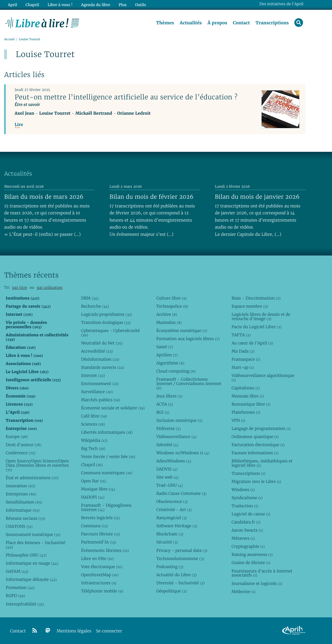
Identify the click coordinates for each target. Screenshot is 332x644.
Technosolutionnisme (180, 559)
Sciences (93, 424)
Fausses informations (255, 453)
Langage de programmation (261, 428)
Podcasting (170, 567)
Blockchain (170, 534)
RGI (163, 412)
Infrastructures (99, 583)
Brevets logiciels (101, 518)
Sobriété (167, 445)
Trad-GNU (169, 485)
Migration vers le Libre (256, 481)
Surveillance (97, 392)
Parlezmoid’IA (99, 542)
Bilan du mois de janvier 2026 (257, 197)
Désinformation (100, 359)
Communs (95, 526)
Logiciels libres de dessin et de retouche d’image (261, 316)
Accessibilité (97, 351)
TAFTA (241, 335)
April (12, 5)
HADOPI (93, 497)
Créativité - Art (174, 510)
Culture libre (171, 298)
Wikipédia (94, 440)
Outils (140, 5)
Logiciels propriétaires (107, 314)
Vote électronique (102, 567)
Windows (243, 490)
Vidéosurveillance (176, 437)
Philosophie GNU (26, 555)
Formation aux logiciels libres (188, 339)
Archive (167, 314)
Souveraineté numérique (33, 534)
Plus (122, 5)
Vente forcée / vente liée (108, 457)
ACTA (164, 404)
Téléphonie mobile (102, 591)
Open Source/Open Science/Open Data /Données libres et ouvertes (37, 465)
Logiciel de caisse (251, 514)
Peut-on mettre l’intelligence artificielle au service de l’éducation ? (126, 97)
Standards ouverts (103, 367)
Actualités (191, 23)
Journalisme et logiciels (257, 583)
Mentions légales (74, 631)
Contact (241, 23)
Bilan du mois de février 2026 (152, 197)
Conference (21, 453)
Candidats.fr (246, 522)
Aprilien (167, 355)
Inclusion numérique (179, 420)
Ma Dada (243, 351)
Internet (93, 375)
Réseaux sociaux (25, 518)
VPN (238, 420)
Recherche (95, 306)
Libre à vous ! (60, 5)
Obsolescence (172, 501)
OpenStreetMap (100, 575)
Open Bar (94, 481)
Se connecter (109, 631)
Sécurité (167, 542)
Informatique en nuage (32, 563)
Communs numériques (107, 473)
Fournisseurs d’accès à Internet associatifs (262, 573)
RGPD (15, 596)
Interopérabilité (25, 604)
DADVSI (167, 469)
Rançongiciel (172, 518)
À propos (217, 23)
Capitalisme (246, 388)
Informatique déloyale (31, 580)
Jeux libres (169, 396)
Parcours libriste (101, 534)
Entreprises (21, 494)
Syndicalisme (247, 498)
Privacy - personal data (182, 550)
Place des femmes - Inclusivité (36, 545)
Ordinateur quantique (255, 437)
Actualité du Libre (176, 575)
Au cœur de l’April (252, 343)
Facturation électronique (258, 445)
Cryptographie (248, 547)
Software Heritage (177, 526)
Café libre (94, 416)
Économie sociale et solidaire (113, 408)
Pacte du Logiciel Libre (256, 327)
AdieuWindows (174, 461)
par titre (20, 288)
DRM (90, 298)
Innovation (20, 486)
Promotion (20, 588)
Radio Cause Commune (181, 493)
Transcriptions (272, 23)
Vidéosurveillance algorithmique (263, 378)
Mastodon (169, 322)
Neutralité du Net (102, 343)
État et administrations (32, 478)
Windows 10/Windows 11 (183, 453)
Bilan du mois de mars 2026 (44, 197)
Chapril (92, 465)
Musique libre (98, 489)
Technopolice (172, 306)
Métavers (243, 539)
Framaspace (246, 359)
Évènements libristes (105, 550)
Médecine (243, 592)
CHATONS (19, 526)
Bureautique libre (251, 404)
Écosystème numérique (182, 331)
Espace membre (250, 306)
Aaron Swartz (247, 530)
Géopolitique (171, 591)
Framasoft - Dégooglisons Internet (106, 508)
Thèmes (165, 23)
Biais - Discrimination (256, 298)
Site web (167, 477)
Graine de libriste (251, 563)
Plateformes (246, 412)
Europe (17, 437)
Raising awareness (252, 555)
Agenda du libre (95, 5)
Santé (165, 347)
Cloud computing (176, 371)
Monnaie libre (248, 396)
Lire (19, 125)
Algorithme (170, 363)
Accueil (9, 40)
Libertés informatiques (107, 432)
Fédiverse (168, 428)
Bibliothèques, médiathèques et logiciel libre (262, 463)
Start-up (243, 367)
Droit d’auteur (24, 445)
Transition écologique (106, 322)
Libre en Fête (97, 559)
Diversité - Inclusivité (180, 583)
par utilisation (50, 288)
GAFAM (17, 572)
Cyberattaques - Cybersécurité (111, 333)
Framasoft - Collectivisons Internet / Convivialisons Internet (189, 384)
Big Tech (93, 448)
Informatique (23, 510)
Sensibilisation (24, 502)
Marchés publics (101, 400)
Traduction (245, 506)
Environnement (100, 384)
